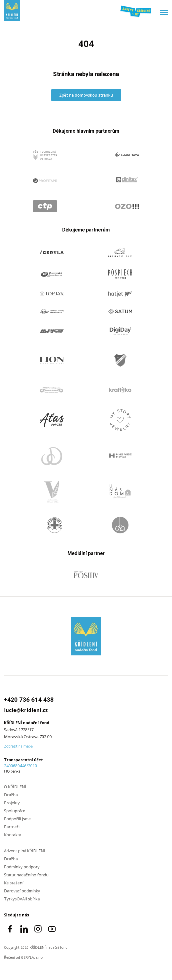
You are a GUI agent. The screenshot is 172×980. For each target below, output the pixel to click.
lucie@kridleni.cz (26, 710)
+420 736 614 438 (29, 700)
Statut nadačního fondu (26, 875)
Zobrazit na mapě (18, 746)
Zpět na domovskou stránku (86, 95)
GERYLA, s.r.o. (32, 957)
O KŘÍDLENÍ (15, 787)
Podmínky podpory (22, 867)
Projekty (12, 803)
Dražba (11, 795)
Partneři (12, 827)
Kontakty (12, 835)
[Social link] (10, 929)
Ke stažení (14, 883)
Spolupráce (15, 811)
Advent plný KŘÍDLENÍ (25, 851)
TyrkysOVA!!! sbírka (22, 899)
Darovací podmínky (22, 891)
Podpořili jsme (17, 819)
